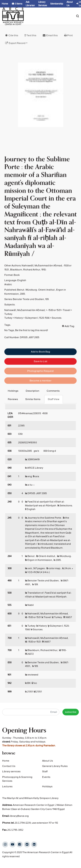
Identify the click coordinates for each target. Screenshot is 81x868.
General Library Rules (55, 767)
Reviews (13, 399)
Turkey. (9, 327)
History (19, 331)
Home (6, 761)
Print (70, 35)
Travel (67, 323)
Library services (11, 772)
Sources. (57, 331)
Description (33, 391)
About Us (48, 761)
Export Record (17, 43)
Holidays (47, 787)
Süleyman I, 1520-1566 (37, 331)
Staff (45, 772)
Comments (53, 391)
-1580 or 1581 (54, 323)
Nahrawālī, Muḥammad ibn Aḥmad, (25, 323)
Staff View (54, 399)
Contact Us (9, 767)
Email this (52, 35)
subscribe (71, 712)
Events (46, 778)
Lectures (7, 787)
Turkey (8, 331)
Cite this (13, 35)
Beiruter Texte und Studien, (29, 312)
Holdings (13, 391)
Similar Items (33, 399)
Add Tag (68, 339)
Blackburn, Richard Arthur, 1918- (28, 282)
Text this (31, 35)
